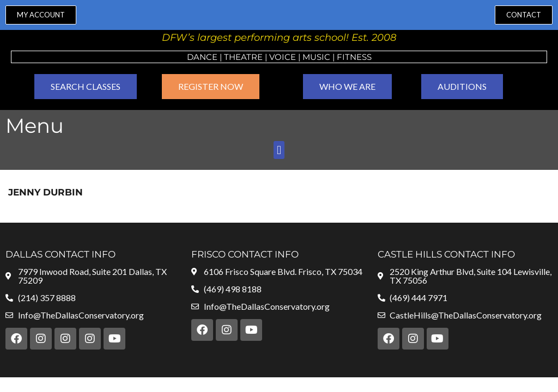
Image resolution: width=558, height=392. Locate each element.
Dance (202, 57)
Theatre (243, 57)
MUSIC (316, 57)
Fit (343, 57)
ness (361, 57)
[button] (279, 150)
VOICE (283, 57)
